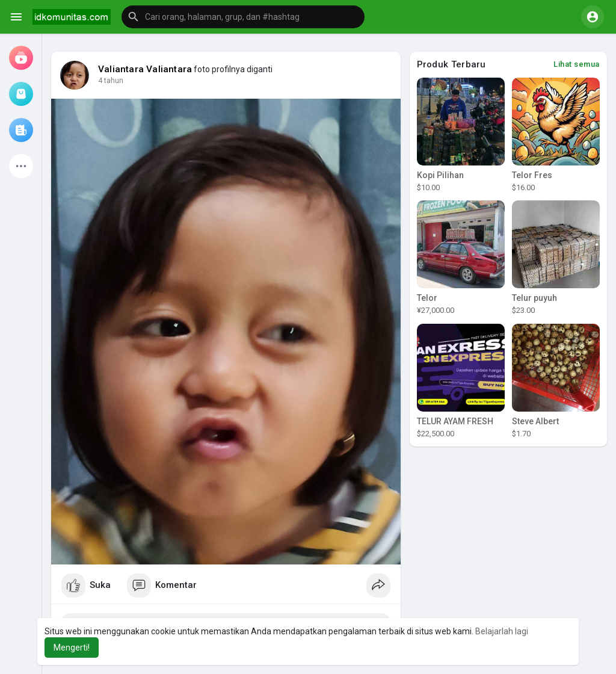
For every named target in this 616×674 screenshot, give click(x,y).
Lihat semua (577, 64)
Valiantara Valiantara (145, 69)
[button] (243, 17)
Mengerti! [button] (72, 648)
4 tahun (111, 81)
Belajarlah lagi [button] (502, 631)
